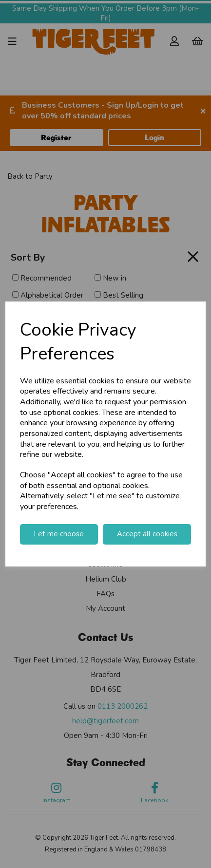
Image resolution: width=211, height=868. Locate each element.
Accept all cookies (147, 534)
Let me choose (59, 534)
